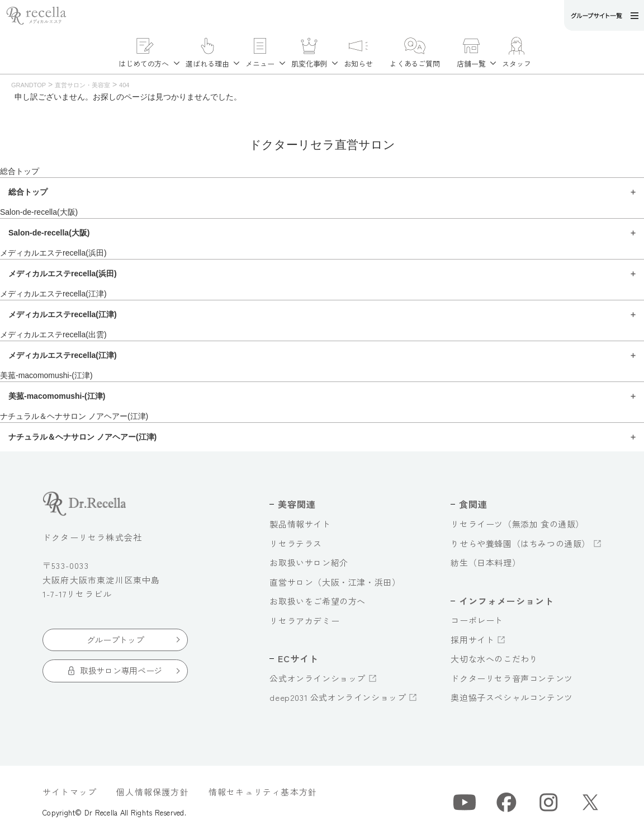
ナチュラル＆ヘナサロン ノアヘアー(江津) (74, 416)
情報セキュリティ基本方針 (263, 792)
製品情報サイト (300, 524)
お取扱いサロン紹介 (309, 562)
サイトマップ (70, 792)
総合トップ (20, 171)
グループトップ (115, 640)
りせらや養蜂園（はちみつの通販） (520, 543)
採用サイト (472, 640)
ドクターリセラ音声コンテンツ (512, 678)
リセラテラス (296, 543)
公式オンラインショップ (318, 678)
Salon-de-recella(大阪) (39, 212)
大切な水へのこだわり (494, 659)
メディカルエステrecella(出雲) (53, 334)
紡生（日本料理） (486, 562)
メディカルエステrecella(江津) (53, 294)
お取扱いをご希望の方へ (318, 601)
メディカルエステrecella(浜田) (53, 253)
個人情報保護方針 (153, 792)
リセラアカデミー (304, 621)
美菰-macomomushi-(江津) (46, 375)
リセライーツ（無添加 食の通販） (517, 524)
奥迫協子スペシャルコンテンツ (512, 697)
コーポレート (477, 620)
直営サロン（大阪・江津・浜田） (335, 582)
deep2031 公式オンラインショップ (338, 697)
